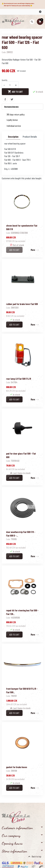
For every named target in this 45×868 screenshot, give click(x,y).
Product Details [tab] (30, 137)
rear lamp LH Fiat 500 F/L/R (19, 379)
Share (5, 99)
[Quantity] (10, 85)
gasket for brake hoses (17, 767)
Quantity (5, 80)
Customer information (17, 828)
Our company (11, 836)
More (33, 250)
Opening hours (12, 843)
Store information (14, 851)
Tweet (12, 99)
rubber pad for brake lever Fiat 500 (22, 304)
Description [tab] (13, 137)
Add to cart (15, 92)
